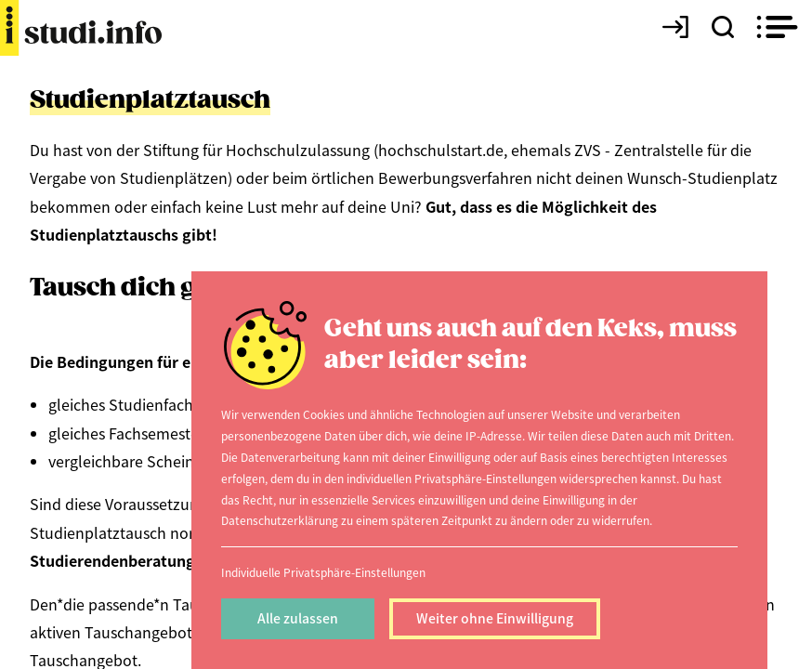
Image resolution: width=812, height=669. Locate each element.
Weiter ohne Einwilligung (495, 618)
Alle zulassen (298, 618)
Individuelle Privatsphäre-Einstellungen (323, 572)
